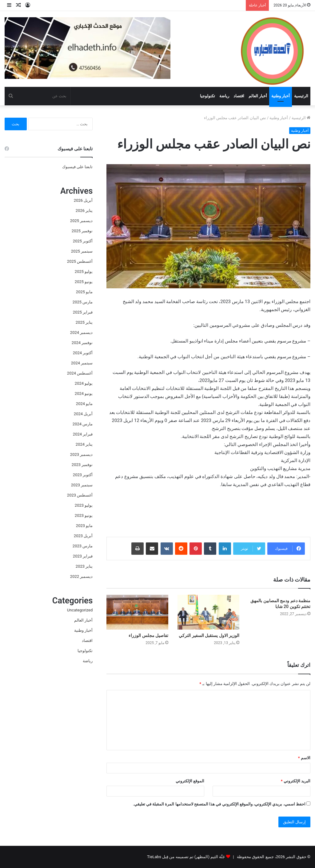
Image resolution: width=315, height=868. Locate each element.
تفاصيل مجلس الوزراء (148, 635)
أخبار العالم (258, 96)
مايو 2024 (84, 404)
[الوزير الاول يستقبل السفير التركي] (208, 612)
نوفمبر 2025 (82, 231)
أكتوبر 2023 (83, 475)
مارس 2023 (83, 546)
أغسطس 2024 (80, 373)
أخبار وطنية (281, 96)
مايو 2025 (84, 292)
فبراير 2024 (83, 434)
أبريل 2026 (83, 200)
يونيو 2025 (84, 282)
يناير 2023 (84, 566)
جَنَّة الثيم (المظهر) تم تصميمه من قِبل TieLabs (186, 857)
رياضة (224, 96)
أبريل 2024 (83, 414)
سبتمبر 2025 (82, 251)
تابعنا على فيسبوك (77, 167)
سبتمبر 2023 (82, 485)
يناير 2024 (84, 444)
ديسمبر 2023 (81, 454)
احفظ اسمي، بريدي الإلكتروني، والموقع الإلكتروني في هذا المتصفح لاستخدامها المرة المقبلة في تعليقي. (219, 804)
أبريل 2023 (83, 536)
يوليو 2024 (84, 383)
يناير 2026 (84, 211)
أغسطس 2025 (80, 261)
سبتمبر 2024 (82, 363)
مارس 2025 (83, 302)
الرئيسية (301, 96)
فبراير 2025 (83, 312)
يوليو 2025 (84, 272)
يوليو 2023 (84, 505)
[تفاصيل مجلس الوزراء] (137, 612)
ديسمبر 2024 (81, 333)
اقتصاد (239, 96)
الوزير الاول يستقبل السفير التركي (209, 635)
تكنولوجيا (207, 96)
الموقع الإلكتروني (190, 781)
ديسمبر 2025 (81, 221)
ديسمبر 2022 (81, 576)
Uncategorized (80, 610)
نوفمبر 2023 (82, 465)
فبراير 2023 (83, 556)
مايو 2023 (84, 526)
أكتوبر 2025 (83, 241)
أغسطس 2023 (80, 495)
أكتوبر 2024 (83, 353)
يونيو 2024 (84, 393)
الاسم (304, 758)
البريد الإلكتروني (296, 781)
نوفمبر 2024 (82, 343)
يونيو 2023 (84, 515)
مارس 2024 (83, 424)
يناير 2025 (84, 322)
